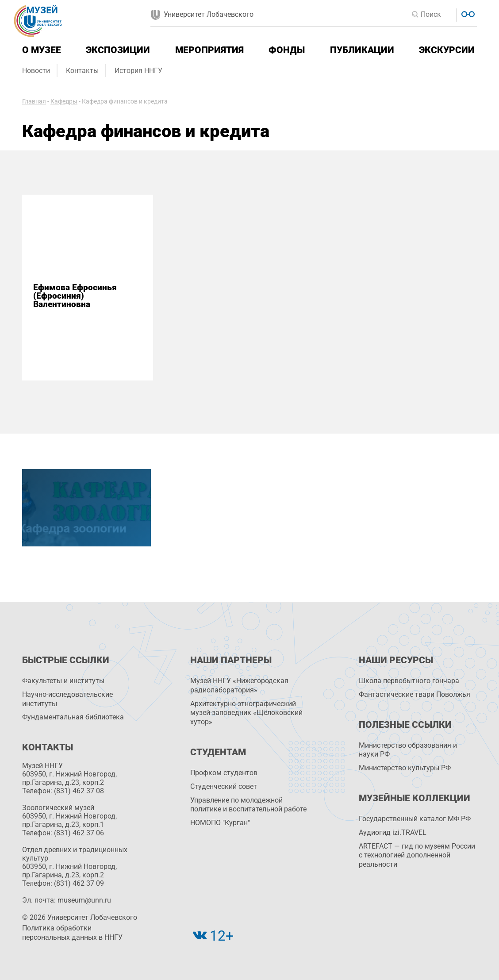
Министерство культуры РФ (405, 768)
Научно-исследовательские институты (67, 699)
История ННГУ (138, 71)
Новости (36, 71)
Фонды (287, 50)
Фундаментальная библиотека (73, 717)
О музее (42, 50)
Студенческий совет (224, 786)
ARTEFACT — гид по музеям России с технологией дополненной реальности (417, 855)
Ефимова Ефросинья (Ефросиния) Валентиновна (75, 296)
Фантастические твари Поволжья (415, 694)
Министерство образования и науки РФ (408, 750)
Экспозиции (118, 50)
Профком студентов (224, 773)
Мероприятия (209, 50)
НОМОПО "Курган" (220, 823)
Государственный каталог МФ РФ (415, 819)
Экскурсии (447, 50)
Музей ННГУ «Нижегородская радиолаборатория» (239, 685)
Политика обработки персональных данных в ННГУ (72, 933)
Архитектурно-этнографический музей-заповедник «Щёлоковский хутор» (246, 713)
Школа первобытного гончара (409, 681)
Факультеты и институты (63, 681)
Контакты (82, 71)
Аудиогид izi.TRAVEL (393, 832)
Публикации (362, 50)
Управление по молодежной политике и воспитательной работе (248, 805)
